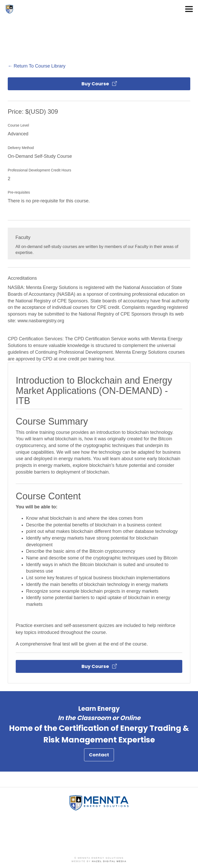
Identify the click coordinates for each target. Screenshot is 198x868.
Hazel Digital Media (109, 861)
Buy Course (99, 84)
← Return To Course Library (37, 66)
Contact (99, 756)
